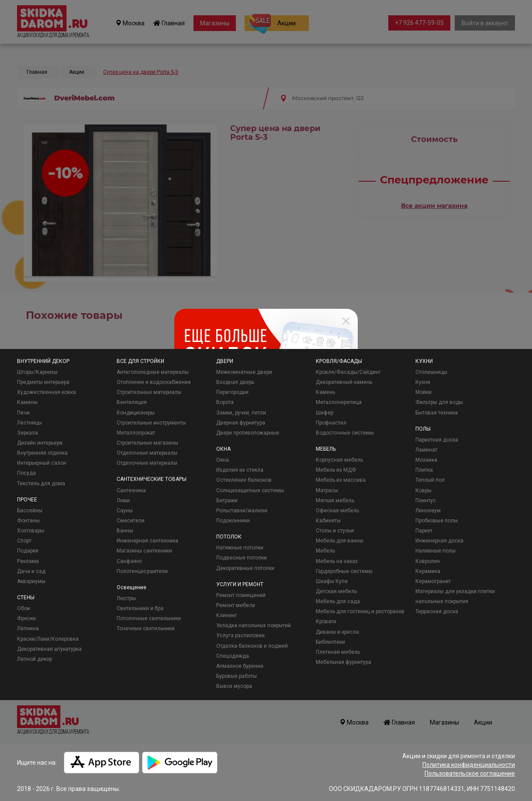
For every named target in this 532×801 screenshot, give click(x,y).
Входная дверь (235, 382)
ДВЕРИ (225, 361)
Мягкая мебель (335, 501)
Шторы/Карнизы (37, 372)
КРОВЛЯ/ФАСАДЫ (339, 361)
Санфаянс (130, 561)
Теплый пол (430, 480)
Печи (23, 413)
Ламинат (426, 450)
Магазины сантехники (144, 551)
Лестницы (29, 423)
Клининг (227, 615)
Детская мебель (336, 591)
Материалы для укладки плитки (455, 591)
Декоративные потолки (245, 568)
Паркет (424, 531)
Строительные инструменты (151, 423)
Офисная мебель (337, 511)
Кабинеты (328, 521)
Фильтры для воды (439, 402)
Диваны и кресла (337, 632)
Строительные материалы (149, 392)
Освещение (131, 587)
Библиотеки (330, 642)
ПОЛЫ (423, 429)
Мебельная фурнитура (344, 662)
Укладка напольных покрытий (254, 625)
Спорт (24, 541)
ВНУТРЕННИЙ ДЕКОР (43, 361)
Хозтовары (31, 531)
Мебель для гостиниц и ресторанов (360, 611)
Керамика (428, 571)
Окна (223, 460)
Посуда (26, 473)
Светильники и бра (140, 608)
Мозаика (426, 460)
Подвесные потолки (242, 558)
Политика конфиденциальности (469, 765)
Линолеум (428, 511)
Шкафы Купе (332, 581)
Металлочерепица (339, 402)
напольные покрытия (442, 601)
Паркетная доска (437, 440)
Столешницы (431, 372)
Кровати (326, 621)
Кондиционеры (136, 413)
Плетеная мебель (338, 652)
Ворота (225, 402)
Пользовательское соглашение (470, 773)
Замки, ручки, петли (241, 413)
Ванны (125, 531)
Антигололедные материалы (153, 372)
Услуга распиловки (240, 635)
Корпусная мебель (339, 460)
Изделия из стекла (240, 470)
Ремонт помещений (241, 595)
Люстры (126, 598)
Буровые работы (237, 676)
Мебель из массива (341, 480)
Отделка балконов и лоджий (252, 646)
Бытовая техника (437, 413)
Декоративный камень (344, 382)
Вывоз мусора (234, 686)
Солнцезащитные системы (250, 490)
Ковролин (428, 561)
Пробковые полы (437, 521)
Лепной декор (35, 659)
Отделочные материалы (147, 453)
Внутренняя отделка (42, 453)
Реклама (28, 561)
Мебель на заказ (337, 561)
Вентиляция (132, 402)
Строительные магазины (147, 443)
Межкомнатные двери (244, 372)
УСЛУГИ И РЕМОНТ (240, 584)
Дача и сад (31, 571)
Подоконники (233, 521)
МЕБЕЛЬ (326, 449)
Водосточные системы (345, 433)
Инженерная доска (439, 541)
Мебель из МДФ (336, 470)
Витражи (227, 501)
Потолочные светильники (149, 618)
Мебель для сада (338, 601)
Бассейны (30, 511)
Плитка (424, 470)
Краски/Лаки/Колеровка (48, 639)
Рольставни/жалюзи (242, 511)
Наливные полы (435, 551)
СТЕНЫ (26, 597)
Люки (123, 501)
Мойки (423, 392)
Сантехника (131, 490)
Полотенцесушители (142, 571)
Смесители (131, 521)
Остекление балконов (244, 480)
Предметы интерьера (43, 382)
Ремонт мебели (236, 605)
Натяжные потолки (240, 548)
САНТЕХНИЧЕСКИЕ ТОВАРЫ (152, 479)
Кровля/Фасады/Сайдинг (348, 372)
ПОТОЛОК (229, 537)
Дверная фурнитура (241, 423)
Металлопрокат (136, 433)
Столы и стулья (335, 531)
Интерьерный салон (42, 463)
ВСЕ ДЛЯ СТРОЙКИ (140, 361)
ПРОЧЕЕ (27, 500)
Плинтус (426, 501)
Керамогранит (433, 581)
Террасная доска (437, 611)
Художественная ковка (47, 392)
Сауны (125, 511)
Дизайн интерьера (40, 443)
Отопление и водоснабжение (154, 382)
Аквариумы (31, 581)
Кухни (423, 382)
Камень (325, 392)
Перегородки (232, 392)
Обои (24, 608)
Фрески (26, 618)
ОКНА (223, 449)
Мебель (325, 551)
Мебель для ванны (340, 541)
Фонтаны (28, 521)
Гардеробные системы (344, 571)
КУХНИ (424, 361)
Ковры (423, 490)
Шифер (325, 413)
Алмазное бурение (240, 666)
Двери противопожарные (248, 433)
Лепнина (28, 628)
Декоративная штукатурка (49, 649)
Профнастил (331, 423)
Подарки (28, 551)
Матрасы (327, 490)
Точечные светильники (146, 628)
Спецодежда (233, 656)
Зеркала (28, 433)
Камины (27, 402)
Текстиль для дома (41, 483)
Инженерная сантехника (147, 541)
